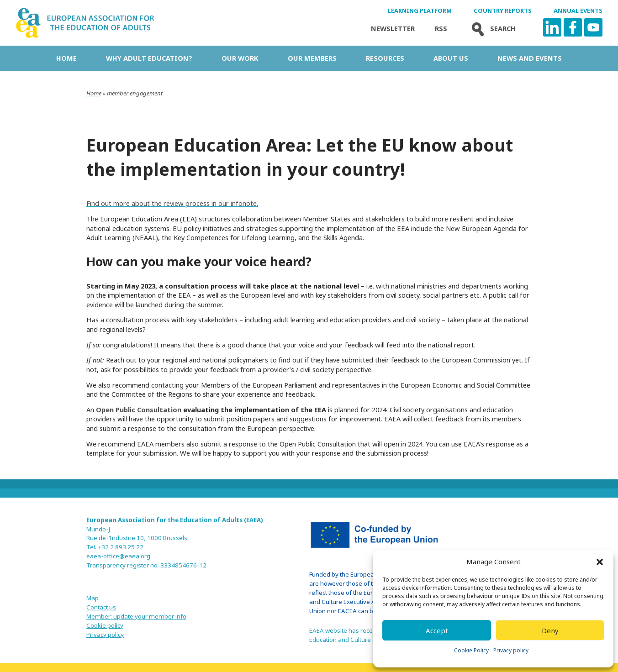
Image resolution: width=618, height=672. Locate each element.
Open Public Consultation (139, 409)
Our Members (312, 58)
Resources (385, 58)
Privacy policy (511, 650)
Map (92, 598)
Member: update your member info (136, 616)
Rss (441, 29)
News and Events (530, 58)
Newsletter (393, 29)
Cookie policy (105, 625)
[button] (600, 562)
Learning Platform (420, 11)
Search (491, 29)
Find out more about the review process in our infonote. (172, 203)
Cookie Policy (471, 650)
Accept (437, 630)
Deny (550, 630)
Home (66, 58)
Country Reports (503, 11)
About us (451, 58)
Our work (240, 58)
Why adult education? (149, 58)
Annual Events (578, 11)
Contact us (101, 607)
